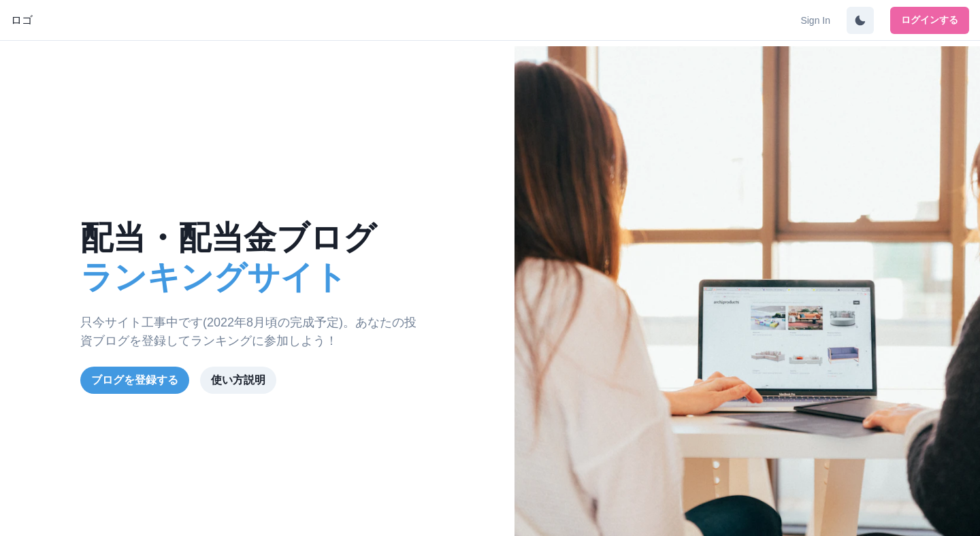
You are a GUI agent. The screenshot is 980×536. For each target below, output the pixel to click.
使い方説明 (238, 380)
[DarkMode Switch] (860, 20)
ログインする (930, 20)
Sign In (815, 20)
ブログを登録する (135, 380)
